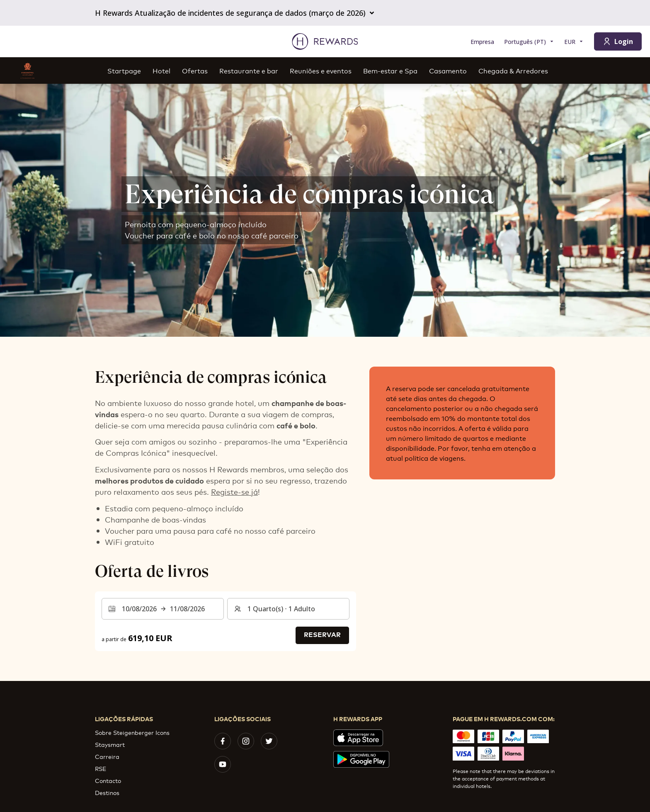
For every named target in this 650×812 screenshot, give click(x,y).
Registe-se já (234, 491)
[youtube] (223, 764)
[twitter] (269, 741)
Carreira (107, 756)
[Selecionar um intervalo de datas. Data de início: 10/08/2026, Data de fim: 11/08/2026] (163, 609)
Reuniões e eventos (321, 70)
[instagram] (246, 741)
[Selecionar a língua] (529, 42)
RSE (101, 768)
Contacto (108, 780)
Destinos (107, 792)
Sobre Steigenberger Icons (132, 732)
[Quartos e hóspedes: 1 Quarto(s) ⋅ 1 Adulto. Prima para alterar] (288, 609)
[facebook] (223, 741)
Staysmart (110, 744)
